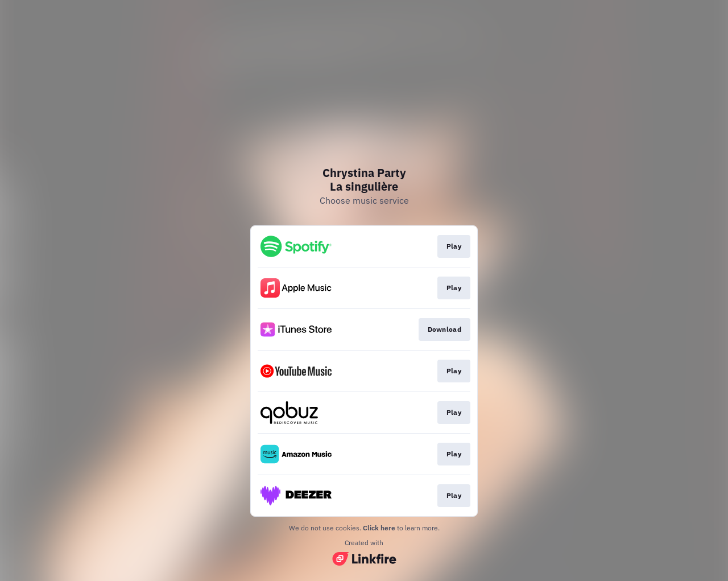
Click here (379, 528)
